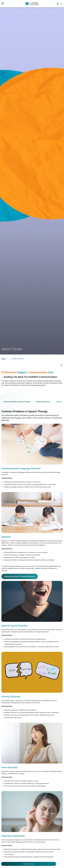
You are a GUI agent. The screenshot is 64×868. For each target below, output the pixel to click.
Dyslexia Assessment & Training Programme (20, 576)
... (9, 359)
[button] (61, 402)
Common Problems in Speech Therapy (17, 402)
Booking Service (29, 864)
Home (3, 359)
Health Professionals (43, 402)
